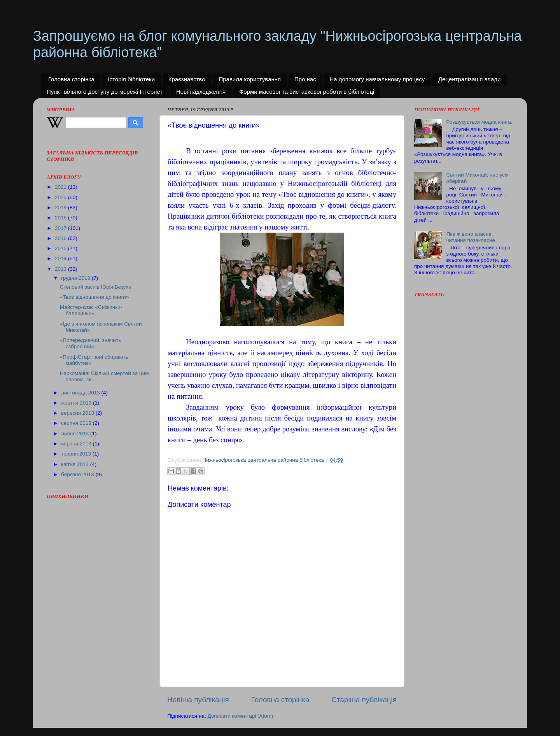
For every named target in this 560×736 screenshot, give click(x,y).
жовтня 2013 (77, 403)
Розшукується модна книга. (479, 122)
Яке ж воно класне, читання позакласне (471, 237)
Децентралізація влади (469, 79)
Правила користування (250, 79)
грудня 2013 (76, 278)
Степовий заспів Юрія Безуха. (96, 287)
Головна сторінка (71, 79)
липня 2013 (76, 434)
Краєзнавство (187, 79)
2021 (61, 187)
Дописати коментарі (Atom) (240, 716)
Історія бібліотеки (131, 79)
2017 (61, 228)
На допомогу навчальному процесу (377, 79)
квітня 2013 (76, 464)
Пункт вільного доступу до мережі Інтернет (105, 92)
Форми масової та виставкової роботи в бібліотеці (307, 92)
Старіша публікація (364, 700)
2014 (61, 258)
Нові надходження (201, 92)
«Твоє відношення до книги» (94, 297)
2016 (61, 238)
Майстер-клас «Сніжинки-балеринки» (91, 310)
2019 (61, 208)
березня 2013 (78, 474)
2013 (61, 269)
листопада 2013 (81, 393)
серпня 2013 (77, 423)
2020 (61, 197)
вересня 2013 (78, 413)
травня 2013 (77, 454)
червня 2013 (77, 444)
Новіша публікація (198, 700)
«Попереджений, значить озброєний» (90, 343)
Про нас (305, 79)
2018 (61, 218)
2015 (61, 248)
